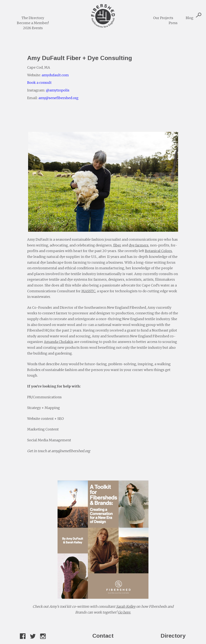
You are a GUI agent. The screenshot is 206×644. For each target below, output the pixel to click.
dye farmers (139, 245)
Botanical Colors (158, 251)
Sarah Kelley (126, 607)
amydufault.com (55, 75)
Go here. (124, 612)
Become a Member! (33, 23)
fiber (117, 245)
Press (173, 23)
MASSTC (88, 291)
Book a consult (39, 83)
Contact (103, 636)
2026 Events (33, 28)
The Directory (33, 18)
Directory (173, 636)
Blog (190, 18)
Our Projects (163, 18)
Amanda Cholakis (59, 342)
